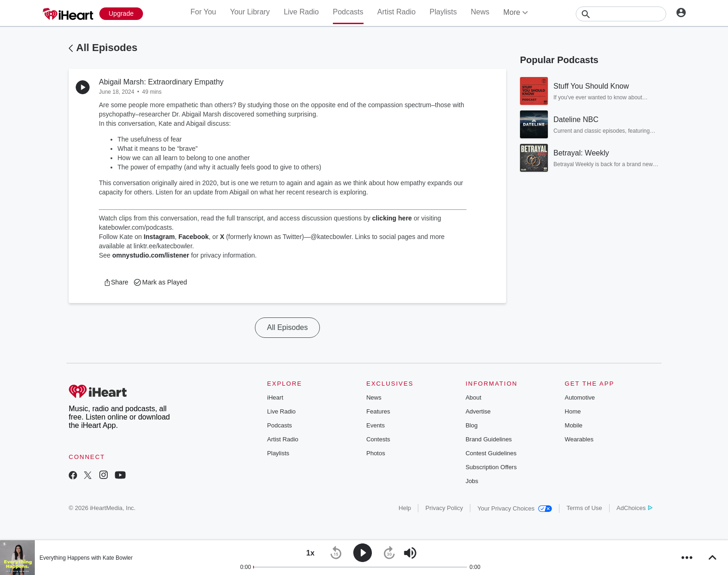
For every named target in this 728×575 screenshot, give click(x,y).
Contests (378, 439)
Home (573, 411)
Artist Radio (397, 12)
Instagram (159, 237)
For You (203, 12)
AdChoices (634, 508)
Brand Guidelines (489, 439)
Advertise (478, 411)
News (480, 12)
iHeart (275, 397)
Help (405, 508)
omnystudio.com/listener (151, 255)
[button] (116, 282)
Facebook (193, 237)
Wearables (579, 439)
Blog (472, 425)
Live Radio (301, 12)
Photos (376, 453)
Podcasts (348, 12)
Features (378, 411)
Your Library (250, 12)
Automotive (580, 397)
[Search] (621, 14)
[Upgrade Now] (121, 14)
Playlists (443, 12)
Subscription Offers (491, 467)
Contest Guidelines (491, 453)
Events (376, 425)
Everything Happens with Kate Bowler (86, 558)
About (474, 397)
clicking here (392, 218)
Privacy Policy (444, 508)
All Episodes (107, 48)
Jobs (472, 481)
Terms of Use (584, 508)
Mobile (573, 425)
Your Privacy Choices (515, 508)
